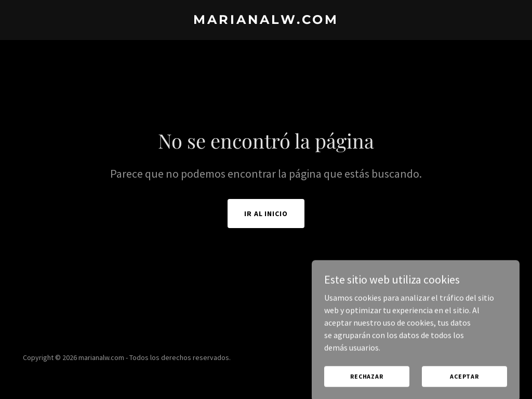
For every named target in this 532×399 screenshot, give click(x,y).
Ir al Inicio (266, 214)
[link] (266, 21)
